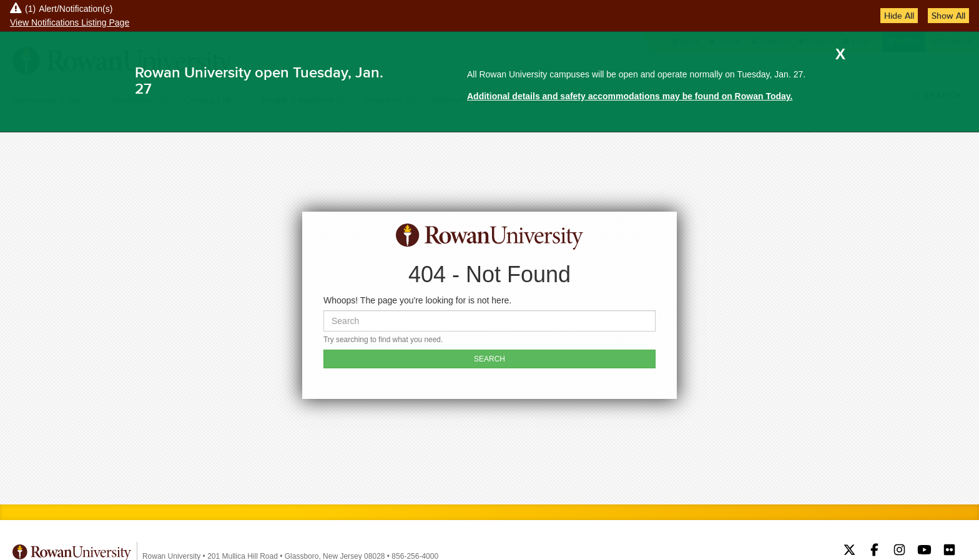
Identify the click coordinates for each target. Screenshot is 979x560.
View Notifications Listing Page (70, 22)
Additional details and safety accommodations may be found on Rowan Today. (630, 96)
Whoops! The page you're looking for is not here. (417, 300)
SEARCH (489, 359)
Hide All (899, 16)
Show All (948, 16)
